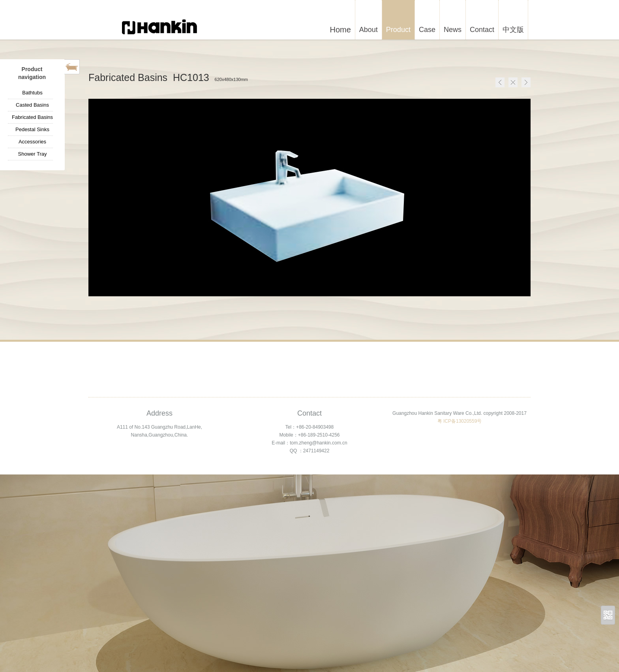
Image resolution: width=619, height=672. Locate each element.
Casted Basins (32, 105)
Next (526, 82)
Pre (500, 82)
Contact (482, 30)
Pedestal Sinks (32, 129)
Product (398, 30)
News (453, 30)
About (369, 30)
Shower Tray (33, 154)
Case (427, 30)
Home (513, 82)
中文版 (513, 30)
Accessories (32, 142)
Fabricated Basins (32, 117)
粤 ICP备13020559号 (460, 421)
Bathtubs (32, 93)
